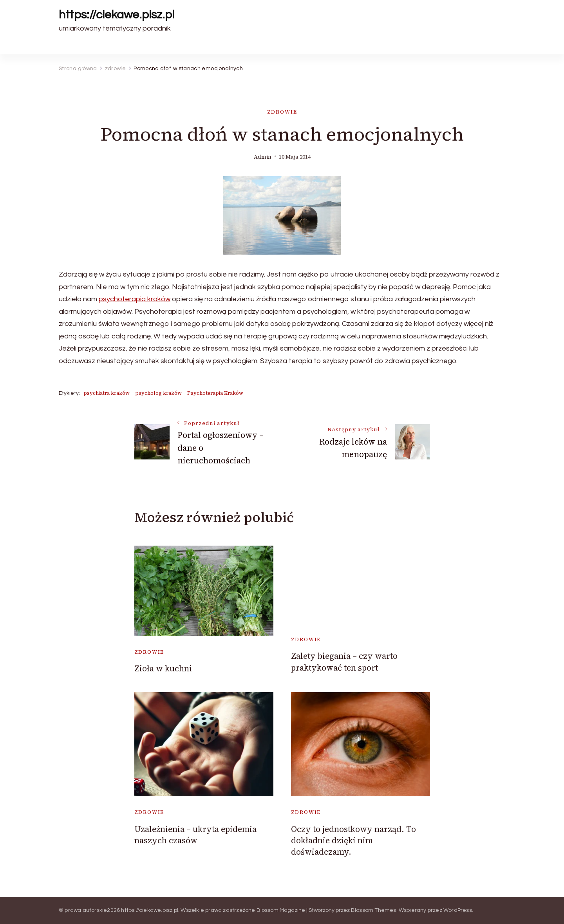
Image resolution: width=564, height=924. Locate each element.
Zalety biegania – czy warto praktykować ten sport (344, 662)
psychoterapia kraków (135, 299)
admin (263, 157)
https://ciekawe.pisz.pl (117, 15)
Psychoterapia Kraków (215, 393)
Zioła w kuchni (163, 668)
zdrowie (282, 112)
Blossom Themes (374, 910)
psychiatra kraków (107, 393)
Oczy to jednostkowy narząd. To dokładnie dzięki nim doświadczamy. (353, 841)
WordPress (458, 910)
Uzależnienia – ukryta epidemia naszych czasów (195, 835)
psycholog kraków (158, 393)
